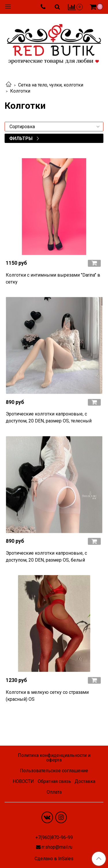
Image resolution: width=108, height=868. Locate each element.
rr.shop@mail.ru (57, 847)
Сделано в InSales (54, 859)
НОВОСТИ (23, 781)
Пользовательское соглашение (54, 771)
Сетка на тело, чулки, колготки (51, 85)
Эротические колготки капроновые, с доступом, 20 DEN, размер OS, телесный (49, 417)
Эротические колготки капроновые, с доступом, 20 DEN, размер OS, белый (46, 557)
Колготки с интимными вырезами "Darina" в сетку (53, 278)
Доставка (85, 781)
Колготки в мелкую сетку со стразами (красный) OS (47, 696)
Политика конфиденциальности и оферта (54, 758)
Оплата (54, 792)
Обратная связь (54, 781)
